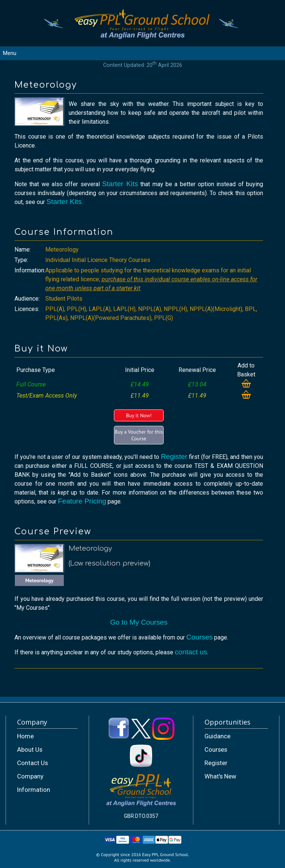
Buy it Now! (139, 415)
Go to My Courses (139, 622)
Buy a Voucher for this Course (139, 435)
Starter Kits (120, 184)
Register (174, 456)
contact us (191, 652)
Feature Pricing (82, 501)
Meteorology (39, 580)
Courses (199, 637)
